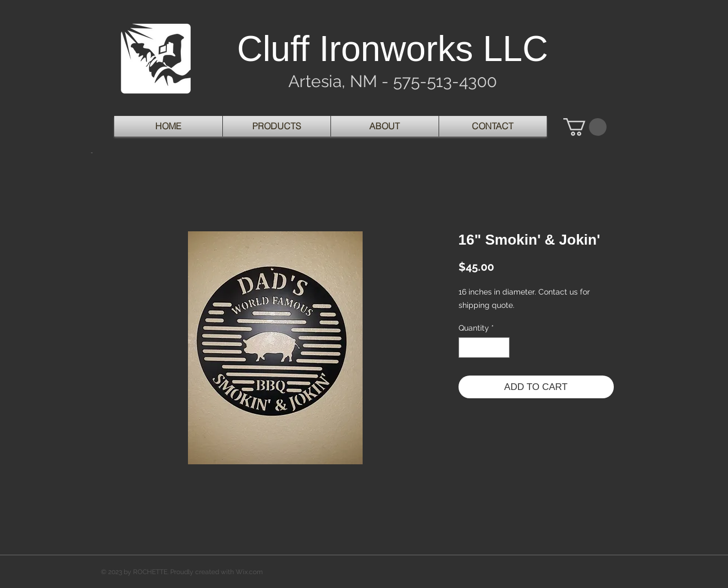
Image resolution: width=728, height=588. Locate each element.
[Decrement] (467, 348)
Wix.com (249, 572)
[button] (585, 127)
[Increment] (501, 348)
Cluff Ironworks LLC (393, 49)
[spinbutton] (484, 348)
